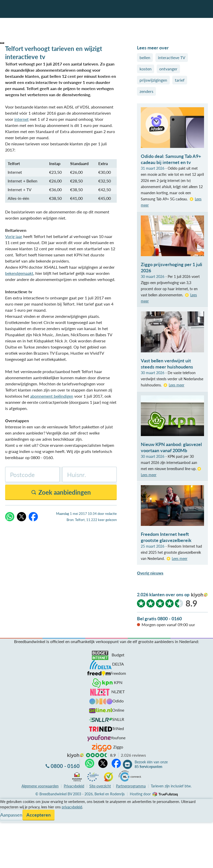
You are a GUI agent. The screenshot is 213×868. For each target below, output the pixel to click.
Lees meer (177, 385)
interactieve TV (172, 57)
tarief (180, 80)
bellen (145, 57)
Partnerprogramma (131, 786)
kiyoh (199, 595)
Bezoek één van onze (151, 764)
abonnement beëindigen (52, 396)
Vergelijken (10, 802)
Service (7, 808)
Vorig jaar (14, 236)
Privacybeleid (74, 786)
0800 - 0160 (65, 766)
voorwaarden (40, 786)
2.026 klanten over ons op (163, 594)
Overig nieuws (150, 573)
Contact (7, 820)
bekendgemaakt (19, 273)
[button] (2, 43)
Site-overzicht (100, 786)
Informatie (9, 814)
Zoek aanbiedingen (23, 861)
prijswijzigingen (153, 80)
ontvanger (168, 69)
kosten (146, 69)
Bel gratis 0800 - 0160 (159, 619)
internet (22, 119)
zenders (146, 91)
